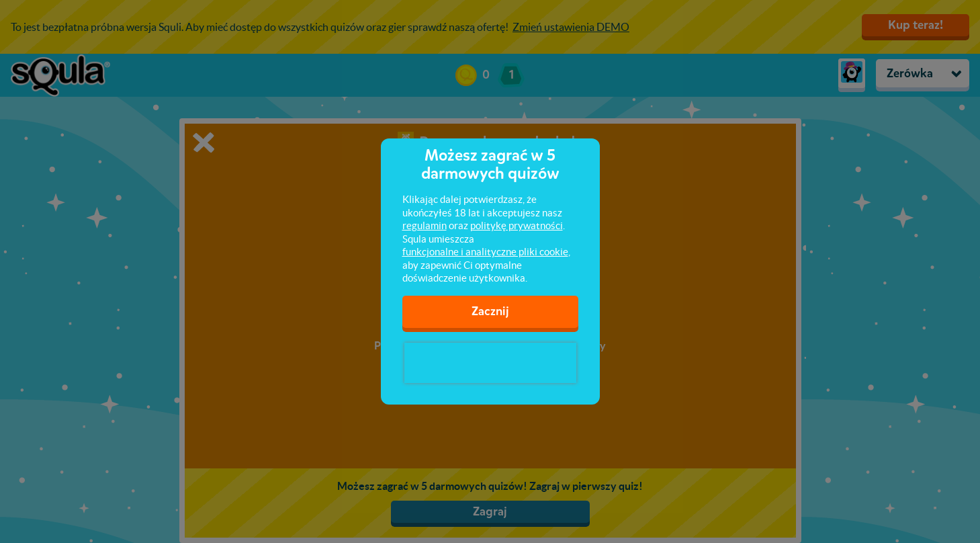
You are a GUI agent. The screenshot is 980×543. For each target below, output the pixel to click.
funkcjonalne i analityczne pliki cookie (485, 252)
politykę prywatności (517, 225)
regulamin (425, 225)
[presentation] (490, 363)
